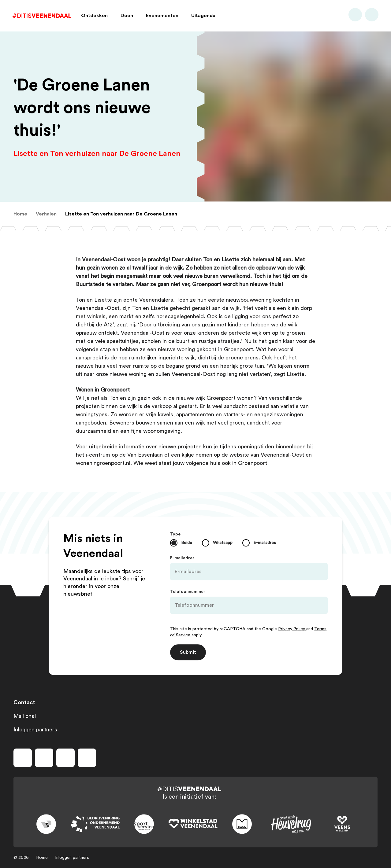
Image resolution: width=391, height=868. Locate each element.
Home (42, 858)
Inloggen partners (35, 730)
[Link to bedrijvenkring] (95, 824)
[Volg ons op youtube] (65, 758)
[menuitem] (20, 214)
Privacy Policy (292, 629)
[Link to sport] (144, 824)
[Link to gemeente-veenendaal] (46, 824)
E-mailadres (182, 558)
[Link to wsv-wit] (193, 824)
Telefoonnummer (188, 592)
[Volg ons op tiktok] (87, 758)
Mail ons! (25, 716)
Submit (188, 652)
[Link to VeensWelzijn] (342, 824)
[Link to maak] (242, 824)
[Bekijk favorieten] (371, 16)
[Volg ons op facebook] (23, 758)
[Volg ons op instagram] (44, 758)
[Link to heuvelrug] (291, 824)
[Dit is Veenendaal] (43, 16)
